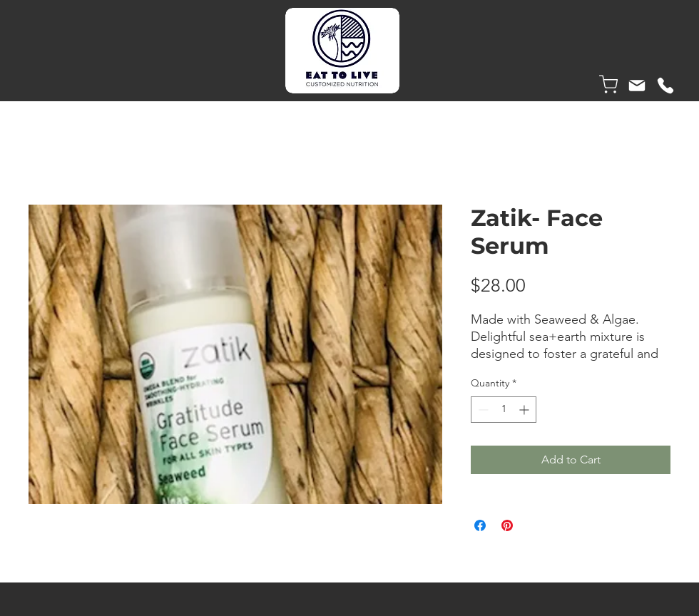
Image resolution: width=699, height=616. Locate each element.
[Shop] (608, 84)
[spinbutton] (504, 410)
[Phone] (665, 86)
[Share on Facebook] (480, 525)
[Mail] (637, 86)
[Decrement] (482, 410)
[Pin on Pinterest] (507, 525)
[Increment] (525, 410)
